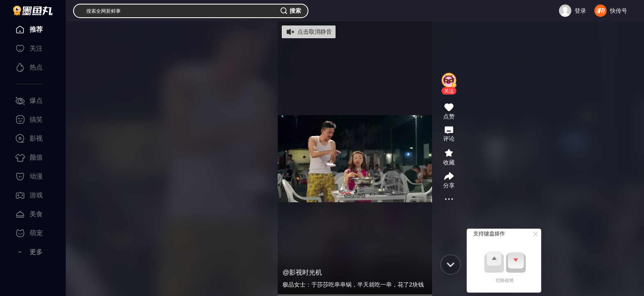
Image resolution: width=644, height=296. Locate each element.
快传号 (619, 11)
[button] (449, 91)
